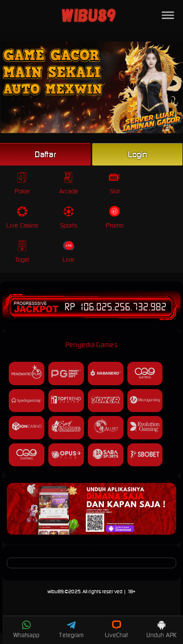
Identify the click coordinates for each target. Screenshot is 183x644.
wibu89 (56, 592)
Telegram (71, 629)
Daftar (45, 154)
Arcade (69, 183)
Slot (114, 183)
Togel (22, 252)
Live (69, 252)
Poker (23, 183)
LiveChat (116, 629)
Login (138, 154)
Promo (115, 218)
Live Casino (22, 218)
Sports (69, 218)
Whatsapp (27, 629)
